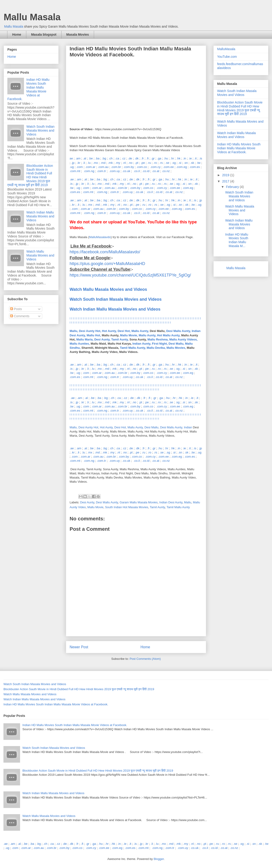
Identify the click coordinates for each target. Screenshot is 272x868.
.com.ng (89, 171)
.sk (192, 163)
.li (84, 163)
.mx (96, 163)
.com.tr (101, 171)
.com (80, 167)
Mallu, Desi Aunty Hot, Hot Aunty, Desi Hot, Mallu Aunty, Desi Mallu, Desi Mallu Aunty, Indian (131, 427)
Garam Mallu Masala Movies (139, 502)
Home (17, 35)
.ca (117, 158)
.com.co (142, 167)
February (233, 187)
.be (91, 158)
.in (185, 158)
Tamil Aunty (157, 507)
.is (201, 158)
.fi (148, 158)
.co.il (137, 171)
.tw (199, 163)
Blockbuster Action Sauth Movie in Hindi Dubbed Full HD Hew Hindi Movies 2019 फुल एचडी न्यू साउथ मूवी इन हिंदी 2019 (30, 175)
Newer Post (79, 647)
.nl (124, 163)
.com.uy (115, 171)
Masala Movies (78, 35)
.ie (190, 158)
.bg (104, 158)
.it (195, 158)
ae (71, 158)
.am (78, 158)
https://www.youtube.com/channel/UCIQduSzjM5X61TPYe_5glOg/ (130, 275)
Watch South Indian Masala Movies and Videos (41, 130)
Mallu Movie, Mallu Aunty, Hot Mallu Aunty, (150, 335)
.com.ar (90, 167)
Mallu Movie (95, 507)
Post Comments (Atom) (145, 659)
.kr (79, 163)
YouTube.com (227, 57)
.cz (124, 158)
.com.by (129, 167)
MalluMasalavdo (100, 237)
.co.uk (126, 171)
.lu (89, 163)
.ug (72, 167)
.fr (142, 158)
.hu (166, 158)
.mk (110, 163)
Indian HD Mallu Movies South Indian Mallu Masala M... (237, 240)
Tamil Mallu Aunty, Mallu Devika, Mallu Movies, (153, 348)
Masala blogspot (44, 35)
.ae (72, 179)
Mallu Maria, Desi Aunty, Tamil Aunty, (102, 339)
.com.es (195, 167)
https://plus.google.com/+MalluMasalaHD (107, 264)
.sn (186, 163)
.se (167, 163)
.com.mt (75, 171)
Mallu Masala (32, 17)
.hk (178, 158)
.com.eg (181, 167)
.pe (143, 163)
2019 (226, 175)
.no (130, 163)
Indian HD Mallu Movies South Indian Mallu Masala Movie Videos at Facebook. (28, 89)
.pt (136, 163)
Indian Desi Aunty (171, 502)
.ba (97, 158)
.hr (172, 158)
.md (103, 163)
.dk (137, 158)
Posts (16, 309)
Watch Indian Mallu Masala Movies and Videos (115, 309)
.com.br (116, 167)
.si (180, 163)
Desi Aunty (87, 502)
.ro (155, 163)
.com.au (103, 167)
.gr (153, 158)
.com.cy (155, 167)
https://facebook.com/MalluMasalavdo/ (105, 252)
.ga (159, 158)
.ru (149, 163)
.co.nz (166, 171)
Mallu (188, 502)
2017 (226, 181)
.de (130, 158)
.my (118, 163)
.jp (73, 163)
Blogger (159, 859)
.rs (161, 163)
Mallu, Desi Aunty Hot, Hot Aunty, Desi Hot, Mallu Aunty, (109, 331)
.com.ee (168, 167)
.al (85, 158)
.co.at (156, 171)
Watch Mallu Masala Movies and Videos (40, 255)
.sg (174, 163)
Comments (20, 316)
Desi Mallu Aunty (107, 502)
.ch (111, 158)
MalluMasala (226, 49)
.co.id (146, 171)
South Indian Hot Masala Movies (127, 507)
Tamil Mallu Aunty (178, 507)
